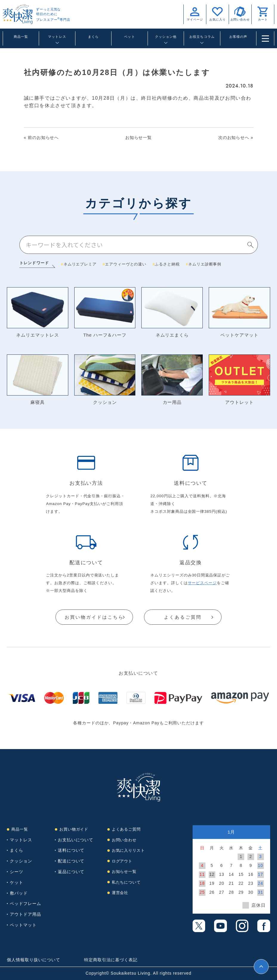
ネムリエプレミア (80, 264)
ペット (129, 37)
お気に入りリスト (128, 851)
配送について (71, 861)
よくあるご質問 (183, 617)
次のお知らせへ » (236, 137)
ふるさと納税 (167, 264)
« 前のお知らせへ (41, 137)
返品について (71, 872)
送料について (71, 851)
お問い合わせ (124, 840)
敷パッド (19, 893)
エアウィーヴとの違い (126, 264)
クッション (21, 861)
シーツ (17, 872)
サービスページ (202, 583)
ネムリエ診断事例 (205, 264)
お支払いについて (76, 840)
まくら (93, 37)
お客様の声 (238, 37)
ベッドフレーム (25, 904)
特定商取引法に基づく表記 (111, 960)
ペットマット (23, 925)
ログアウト (122, 861)
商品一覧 (21, 37)
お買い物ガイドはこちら (94, 617)
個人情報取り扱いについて (34, 960)
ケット (17, 882)
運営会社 (120, 893)
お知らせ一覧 (138, 137)
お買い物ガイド (74, 830)
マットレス (21, 840)
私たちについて (126, 882)
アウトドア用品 (25, 915)
